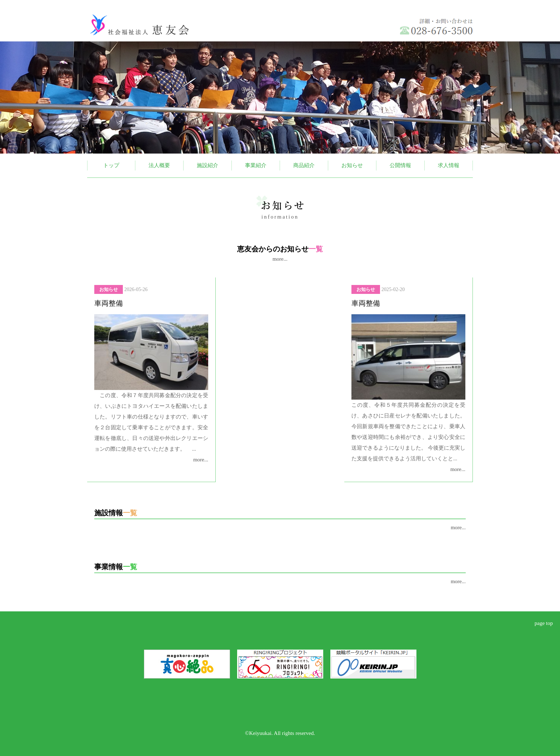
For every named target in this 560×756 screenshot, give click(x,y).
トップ (111, 165)
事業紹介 (256, 165)
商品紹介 (304, 165)
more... (280, 259)
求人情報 (449, 165)
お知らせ (352, 165)
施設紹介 (207, 165)
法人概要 (159, 165)
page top (544, 623)
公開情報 (400, 165)
